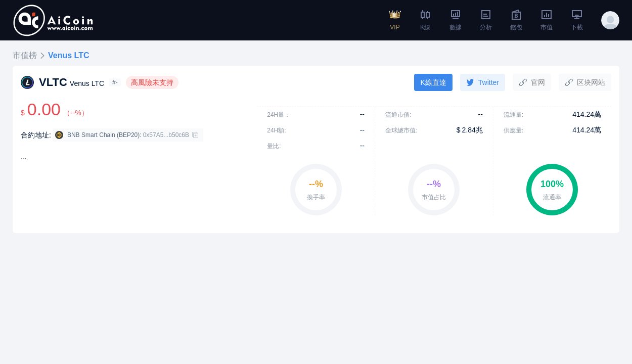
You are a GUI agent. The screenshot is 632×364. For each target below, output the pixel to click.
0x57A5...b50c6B (166, 135)
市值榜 (25, 55)
